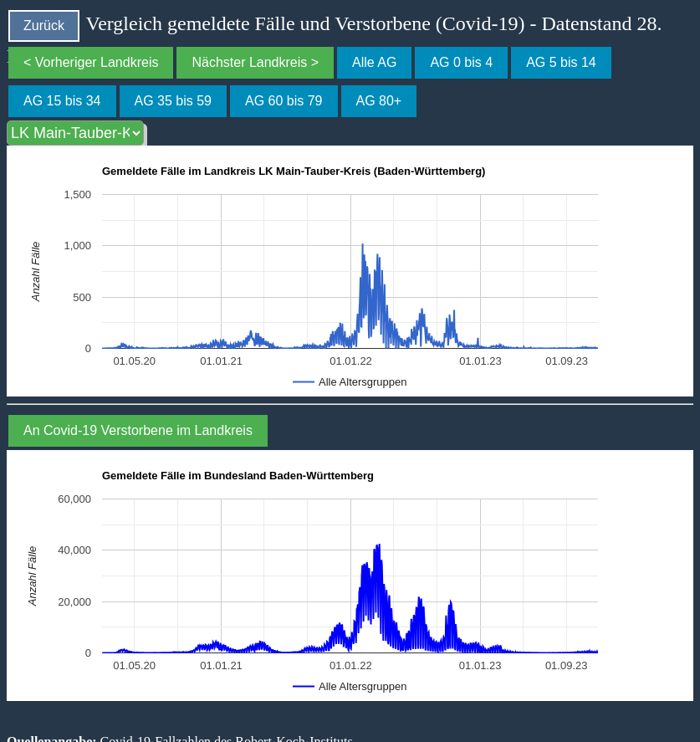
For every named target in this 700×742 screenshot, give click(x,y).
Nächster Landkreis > (255, 62)
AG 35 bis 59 (174, 101)
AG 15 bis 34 (62, 101)
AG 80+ (379, 101)
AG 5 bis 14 (561, 62)
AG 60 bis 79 (284, 101)
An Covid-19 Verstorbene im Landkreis (138, 430)
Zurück (44, 26)
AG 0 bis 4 (461, 62)
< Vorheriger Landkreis (91, 62)
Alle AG (374, 62)
